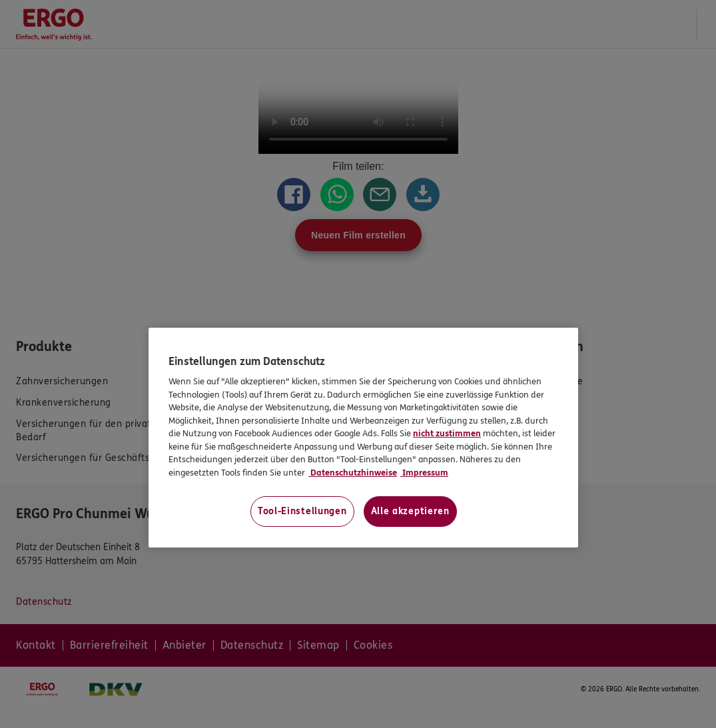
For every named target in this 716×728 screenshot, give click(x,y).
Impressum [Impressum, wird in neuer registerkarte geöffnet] (424, 473)
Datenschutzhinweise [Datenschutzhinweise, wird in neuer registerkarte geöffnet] (353, 473)
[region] (363, 438)
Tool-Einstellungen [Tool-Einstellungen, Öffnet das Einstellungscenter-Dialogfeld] (302, 511)
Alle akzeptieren (410, 511)
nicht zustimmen (447, 434)
